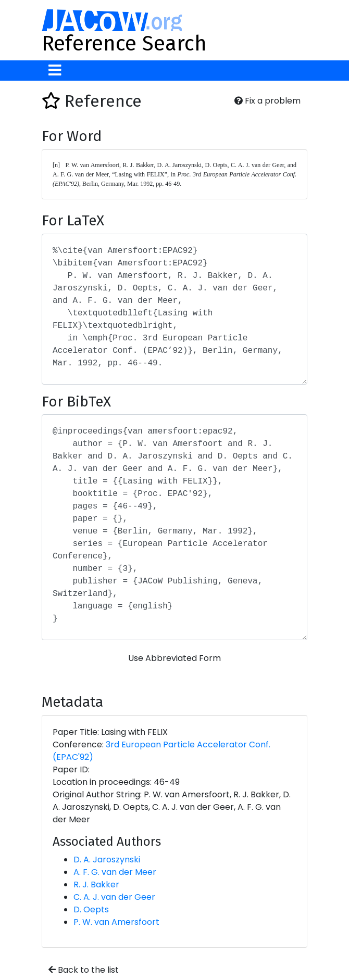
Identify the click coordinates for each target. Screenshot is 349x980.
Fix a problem (267, 101)
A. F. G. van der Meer (115, 872)
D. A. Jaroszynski (107, 860)
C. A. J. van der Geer (114, 897)
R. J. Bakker (96, 884)
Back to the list (84, 970)
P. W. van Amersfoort (116, 922)
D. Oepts (91, 909)
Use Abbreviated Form (174, 658)
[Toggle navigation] (55, 71)
